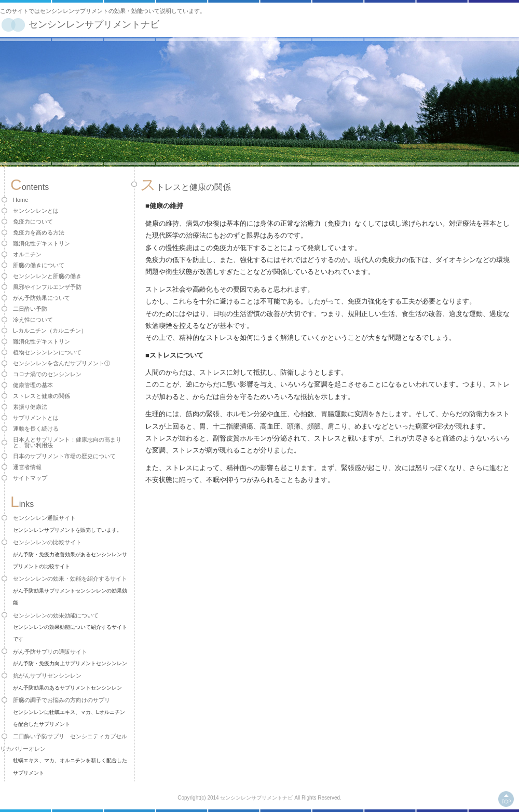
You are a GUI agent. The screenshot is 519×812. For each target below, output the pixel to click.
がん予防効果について (42, 298)
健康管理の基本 (33, 385)
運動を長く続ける (36, 429)
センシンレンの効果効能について (56, 615)
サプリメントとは (36, 418)
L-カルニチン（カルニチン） (50, 331)
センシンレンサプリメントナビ (94, 24)
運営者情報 (27, 467)
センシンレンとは (36, 211)
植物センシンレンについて (47, 352)
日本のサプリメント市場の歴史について (64, 456)
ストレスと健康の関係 (42, 396)
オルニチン (27, 254)
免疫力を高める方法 (39, 232)
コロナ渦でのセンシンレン (47, 374)
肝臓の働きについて (39, 265)
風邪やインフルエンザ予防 (47, 287)
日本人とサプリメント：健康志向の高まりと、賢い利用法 (67, 442)
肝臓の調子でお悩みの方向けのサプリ (62, 700)
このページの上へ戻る (506, 799)
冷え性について (33, 320)
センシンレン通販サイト (44, 518)
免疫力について (33, 222)
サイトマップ (30, 478)
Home (21, 200)
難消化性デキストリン (42, 243)
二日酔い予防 (30, 309)
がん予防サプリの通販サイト (50, 652)
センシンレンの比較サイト (47, 542)
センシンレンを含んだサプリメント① (62, 363)
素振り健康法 (30, 407)
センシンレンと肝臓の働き (47, 276)
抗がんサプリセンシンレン (47, 676)
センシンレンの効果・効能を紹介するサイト (70, 579)
